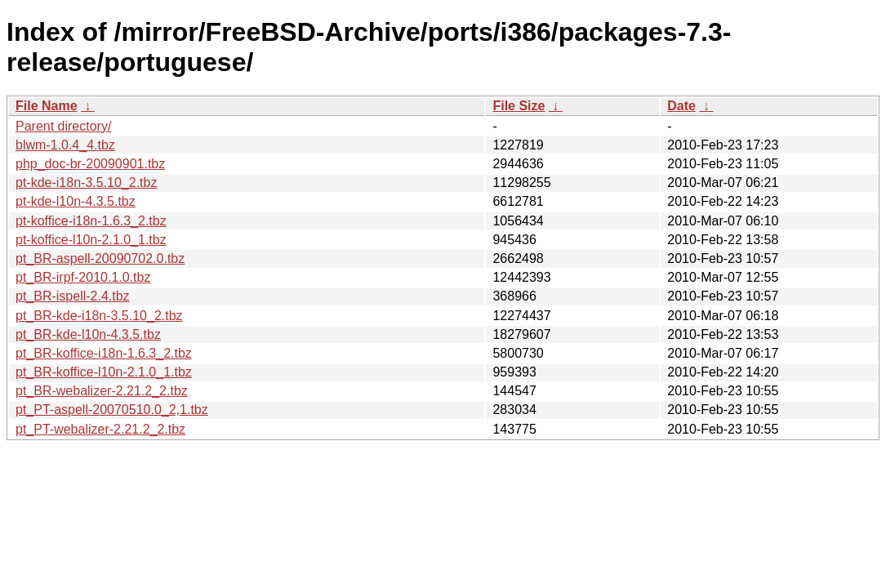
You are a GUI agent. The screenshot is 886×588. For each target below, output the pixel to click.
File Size (519, 106)
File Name (47, 106)
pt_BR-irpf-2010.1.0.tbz (83, 277)
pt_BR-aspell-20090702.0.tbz (100, 258)
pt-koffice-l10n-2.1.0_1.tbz (91, 240)
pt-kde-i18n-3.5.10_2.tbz (86, 183)
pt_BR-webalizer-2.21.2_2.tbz (102, 391)
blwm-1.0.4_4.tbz (65, 145)
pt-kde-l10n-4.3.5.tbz (76, 201)
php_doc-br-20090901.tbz (90, 164)
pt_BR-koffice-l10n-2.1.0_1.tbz (104, 372)
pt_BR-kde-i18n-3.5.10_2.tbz (99, 316)
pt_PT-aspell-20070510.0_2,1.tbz (112, 410)
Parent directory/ (63, 126)
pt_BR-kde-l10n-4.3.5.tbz (88, 334)
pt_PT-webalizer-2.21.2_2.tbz (100, 429)
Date (681, 106)
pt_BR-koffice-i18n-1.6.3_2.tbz (104, 353)
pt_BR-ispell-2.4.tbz (73, 296)
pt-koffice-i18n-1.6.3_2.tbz (91, 221)
